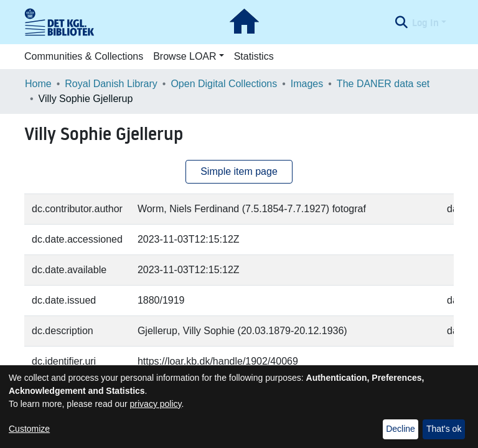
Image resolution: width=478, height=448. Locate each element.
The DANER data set (383, 84)
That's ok (444, 429)
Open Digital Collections (224, 84)
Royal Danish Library (111, 84)
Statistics (254, 56)
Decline (401, 429)
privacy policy (156, 404)
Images (307, 84)
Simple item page (239, 171)
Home (38, 84)
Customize (29, 429)
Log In (425, 22)
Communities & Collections (84, 56)
